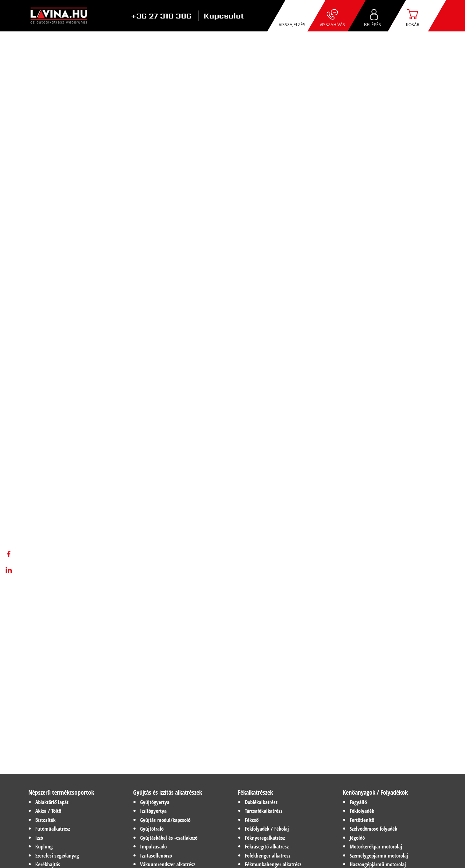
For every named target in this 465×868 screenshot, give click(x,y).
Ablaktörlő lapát (52, 802)
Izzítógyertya (153, 811)
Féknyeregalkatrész (265, 838)
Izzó (39, 838)
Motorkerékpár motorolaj (376, 846)
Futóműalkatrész (53, 829)
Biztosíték (45, 820)
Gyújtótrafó (152, 829)
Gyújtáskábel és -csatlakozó (169, 838)
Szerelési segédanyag (57, 855)
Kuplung (44, 846)
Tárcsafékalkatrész (264, 811)
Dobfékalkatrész (261, 802)
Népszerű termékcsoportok (61, 792)
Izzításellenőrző (156, 855)
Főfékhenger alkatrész (268, 855)
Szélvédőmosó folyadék (373, 829)
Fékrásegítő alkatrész (267, 846)
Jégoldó (357, 838)
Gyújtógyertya (155, 802)
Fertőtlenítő (362, 820)
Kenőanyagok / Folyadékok (375, 792)
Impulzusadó (153, 846)
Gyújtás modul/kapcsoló (165, 820)
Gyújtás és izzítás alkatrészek (168, 792)
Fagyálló (358, 802)
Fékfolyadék (362, 811)
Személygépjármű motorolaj (379, 855)
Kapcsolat (224, 16)
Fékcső (252, 820)
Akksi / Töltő (48, 811)
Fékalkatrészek (255, 792)
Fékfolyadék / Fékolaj (267, 829)
